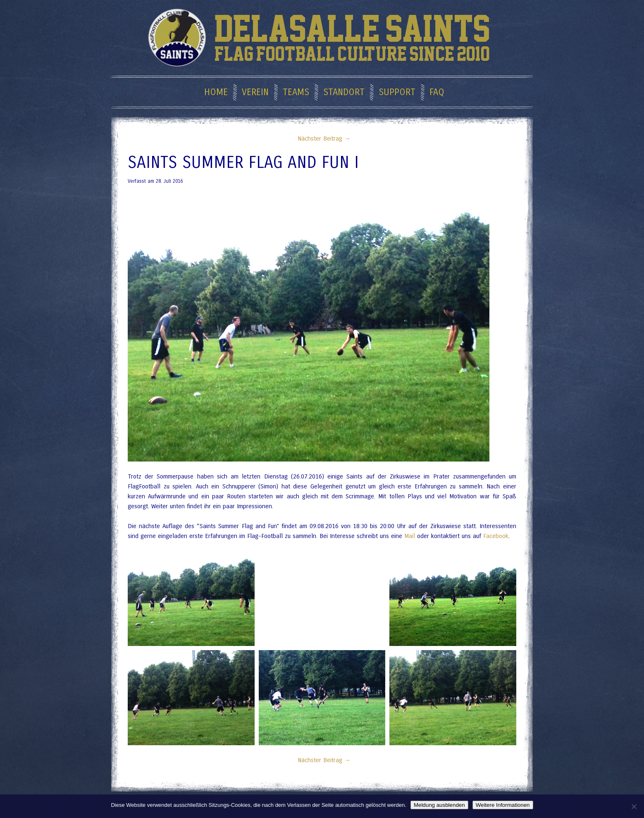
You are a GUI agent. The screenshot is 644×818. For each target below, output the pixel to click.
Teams (296, 92)
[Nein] (634, 806)
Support (397, 92)
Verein (255, 92)
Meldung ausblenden (439, 805)
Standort (344, 92)
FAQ (437, 92)
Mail (410, 536)
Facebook (496, 536)
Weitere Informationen (503, 805)
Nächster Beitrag (322, 139)
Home (216, 92)
